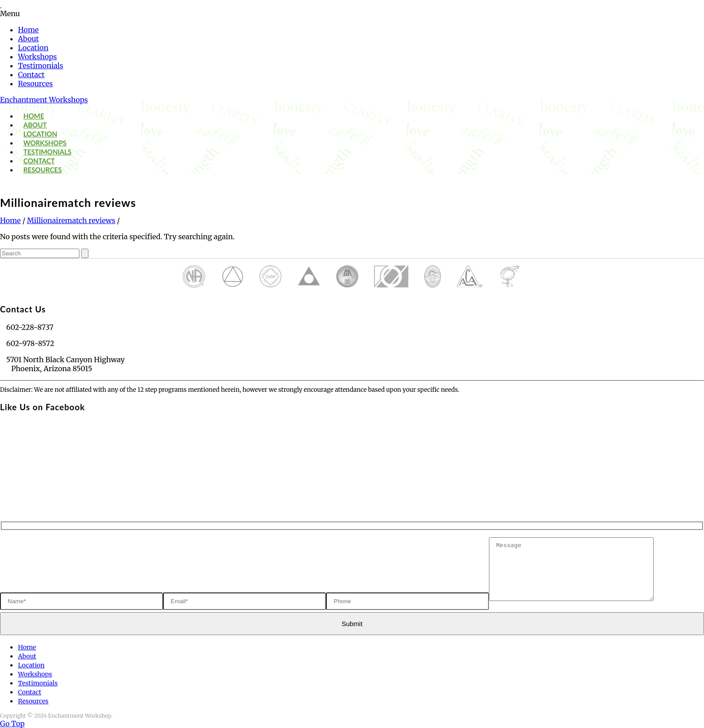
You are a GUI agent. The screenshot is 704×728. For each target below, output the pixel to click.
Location (33, 48)
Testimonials (41, 66)
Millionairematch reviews (71, 220)
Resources (35, 83)
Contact (31, 75)
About (29, 39)
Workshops (37, 57)
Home (28, 30)
